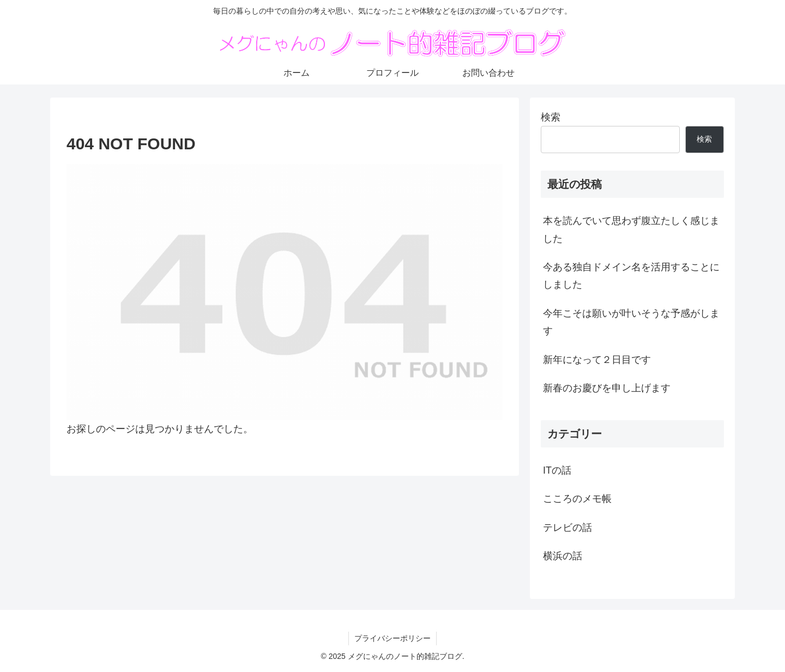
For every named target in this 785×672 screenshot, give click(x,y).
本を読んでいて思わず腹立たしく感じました (631, 229)
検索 (551, 117)
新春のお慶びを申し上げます (607, 388)
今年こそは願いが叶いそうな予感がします (631, 322)
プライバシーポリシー (392, 638)
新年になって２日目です (597, 360)
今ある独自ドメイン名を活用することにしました (631, 276)
